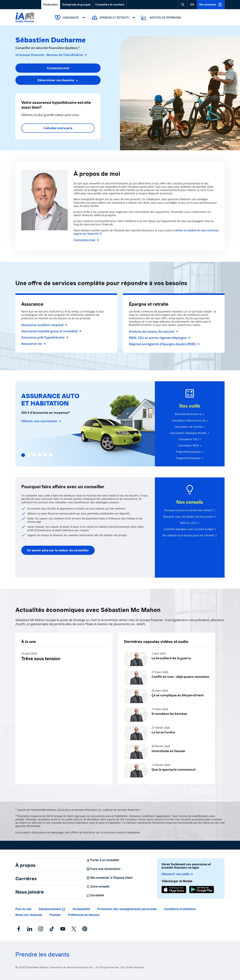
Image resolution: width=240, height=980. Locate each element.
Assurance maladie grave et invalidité (51, 331)
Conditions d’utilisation (180, 909)
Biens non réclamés (29, 915)
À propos (26, 865)
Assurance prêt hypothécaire (44, 337)
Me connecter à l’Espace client (109, 878)
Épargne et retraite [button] (114, 18)
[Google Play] (202, 890)
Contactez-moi (86, 240)
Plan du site (23, 909)
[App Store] (174, 890)
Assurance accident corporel (44, 325)
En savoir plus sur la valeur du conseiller (58, 550)
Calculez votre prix (58, 128)
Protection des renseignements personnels (127, 909)
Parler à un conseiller (103, 860)
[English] (192, 5)
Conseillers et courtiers (110, 5)
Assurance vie (33, 344)
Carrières (26, 879)
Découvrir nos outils (177, 874)
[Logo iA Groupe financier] (25, 18)
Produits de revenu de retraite (153, 332)
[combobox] (58, 80)
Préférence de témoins (84, 915)
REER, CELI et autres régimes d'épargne (159, 338)
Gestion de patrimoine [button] (161, 18)
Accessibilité (81, 909)
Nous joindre (30, 892)
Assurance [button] (70, 18)
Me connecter (211, 5)
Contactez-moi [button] (58, 68)
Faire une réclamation (103, 869)
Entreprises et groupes (77, 5)
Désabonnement (50, 909)
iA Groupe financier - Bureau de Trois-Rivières (51, 55)
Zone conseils (98, 887)
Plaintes (55, 915)
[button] (183, 5)
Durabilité (95, 895)
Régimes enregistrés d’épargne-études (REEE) (164, 344)
